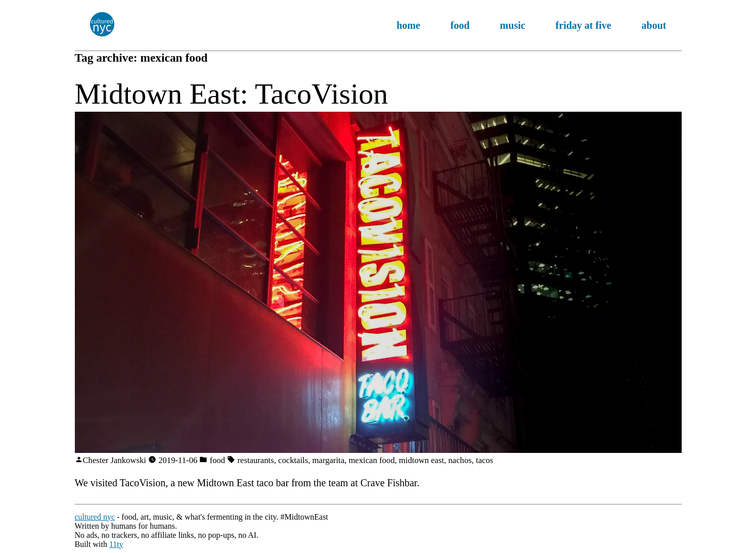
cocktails (293, 460)
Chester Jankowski (115, 460)
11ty (116, 544)
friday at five (584, 25)
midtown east (421, 460)
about (654, 25)
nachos (460, 460)
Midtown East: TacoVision (232, 94)
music (513, 25)
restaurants (256, 460)
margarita (329, 460)
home (408, 25)
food (460, 25)
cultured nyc (95, 517)
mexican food (371, 460)
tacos (484, 460)
